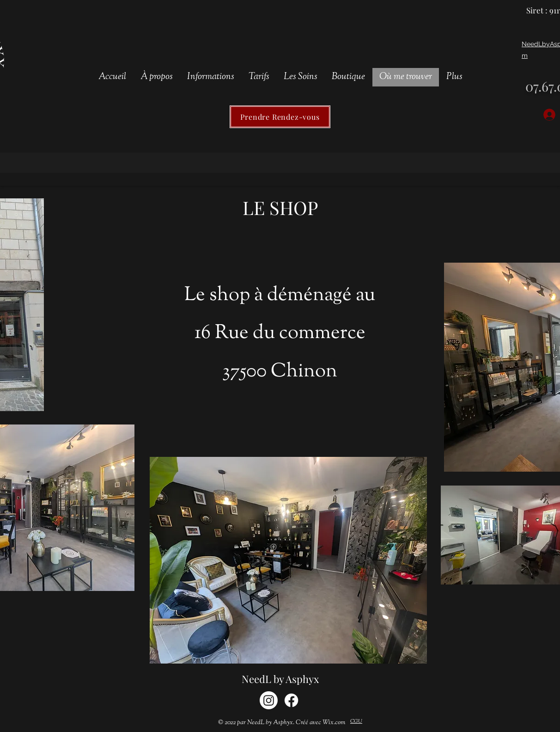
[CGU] (356, 722)
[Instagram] (269, 700)
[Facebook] (291, 700)
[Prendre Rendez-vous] (280, 117)
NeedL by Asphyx (280, 679)
